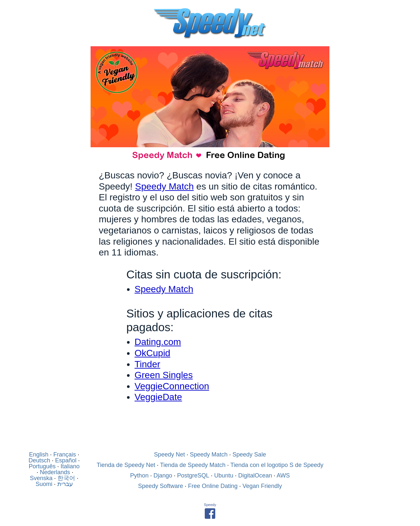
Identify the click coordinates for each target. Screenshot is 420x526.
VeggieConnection (172, 386)
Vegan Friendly (262, 486)
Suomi (44, 484)
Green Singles (164, 375)
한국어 (66, 478)
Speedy (210, 505)
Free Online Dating (213, 486)
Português (42, 466)
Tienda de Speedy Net (126, 465)
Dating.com (158, 342)
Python (139, 475)
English (39, 455)
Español (66, 460)
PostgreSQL (193, 475)
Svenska (41, 478)
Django (163, 475)
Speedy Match (165, 186)
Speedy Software (161, 486)
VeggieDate (158, 397)
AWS (283, 475)
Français (65, 455)
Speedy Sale (249, 455)
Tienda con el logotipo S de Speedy (277, 465)
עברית (65, 484)
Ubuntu (224, 475)
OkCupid (152, 353)
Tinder (147, 364)
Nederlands (55, 472)
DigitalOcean (255, 475)
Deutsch (39, 460)
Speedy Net (169, 455)
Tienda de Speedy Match (193, 465)
